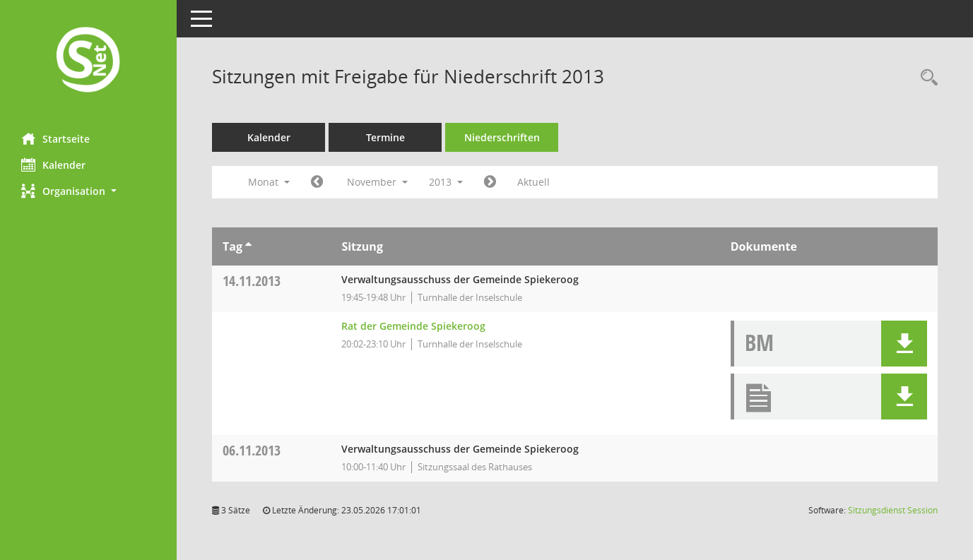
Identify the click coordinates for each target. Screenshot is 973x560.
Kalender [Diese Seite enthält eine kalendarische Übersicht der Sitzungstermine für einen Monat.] (53, 165)
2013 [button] (446, 182)
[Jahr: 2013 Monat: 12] (490, 182)
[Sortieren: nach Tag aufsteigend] (248, 246)
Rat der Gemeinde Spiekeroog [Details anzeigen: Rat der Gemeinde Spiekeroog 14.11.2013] (413, 326)
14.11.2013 (252, 281)
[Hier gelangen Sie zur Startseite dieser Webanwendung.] (88, 61)
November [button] (377, 182)
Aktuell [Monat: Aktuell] (533, 182)
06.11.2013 (252, 450)
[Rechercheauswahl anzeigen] (926, 78)
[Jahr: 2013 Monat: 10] (317, 182)
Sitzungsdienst (893, 510)
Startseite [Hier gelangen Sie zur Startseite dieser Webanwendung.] (55, 138)
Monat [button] (269, 182)
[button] (88, 191)
